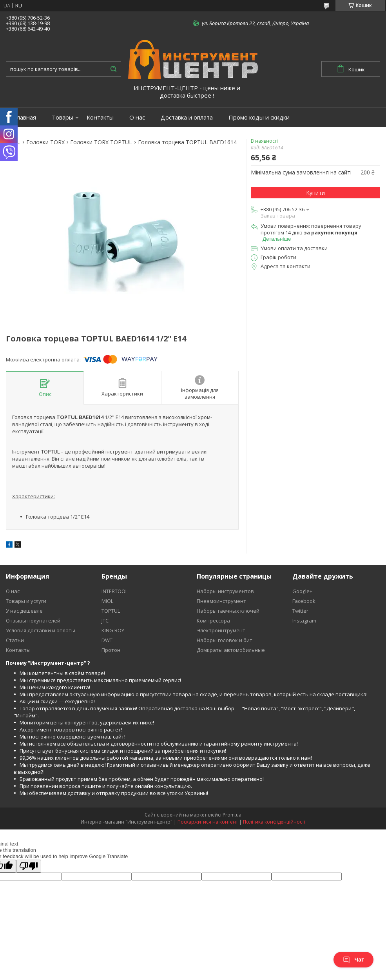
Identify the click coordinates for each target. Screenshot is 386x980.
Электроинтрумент (221, 630)
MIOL (107, 601)
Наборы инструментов (225, 591)
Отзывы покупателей (33, 621)
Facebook (304, 601)
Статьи (15, 640)
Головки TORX (45, 142)
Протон (111, 650)
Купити (315, 193)
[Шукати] (113, 69)
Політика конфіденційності (274, 822)
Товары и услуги (26, 601)
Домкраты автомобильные (231, 650)
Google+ (302, 591)
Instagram (304, 621)
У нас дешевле (24, 611)
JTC (105, 621)
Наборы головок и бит (225, 640)
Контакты (100, 117)
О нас (137, 117)
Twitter (300, 611)
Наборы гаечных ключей (228, 611)
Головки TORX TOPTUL (101, 142)
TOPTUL (111, 611)
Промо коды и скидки (259, 117)
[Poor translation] (29, 866)
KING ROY (113, 630)
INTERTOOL (115, 591)
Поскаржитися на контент (208, 822)
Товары (63, 117)
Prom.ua (232, 815)
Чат (353, 960)
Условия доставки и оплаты (41, 630)
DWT (107, 640)
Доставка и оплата (187, 117)
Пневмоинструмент (221, 601)
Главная (25, 117)
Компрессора (213, 621)
